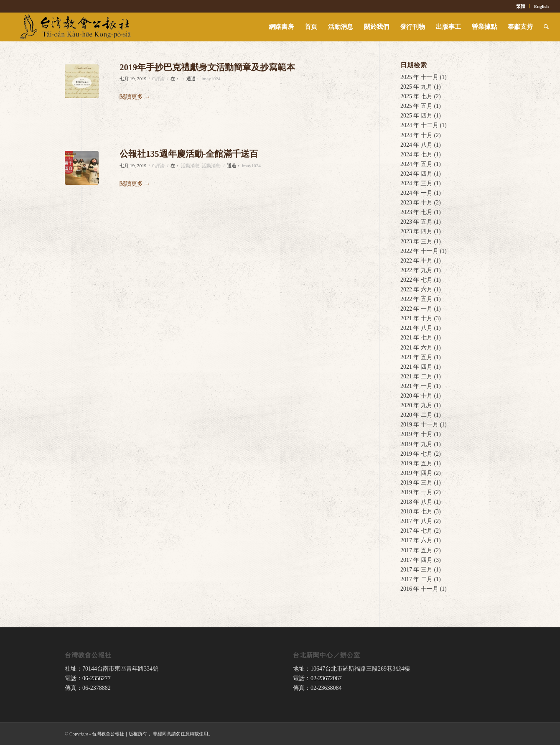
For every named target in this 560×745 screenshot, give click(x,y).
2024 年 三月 (416, 183)
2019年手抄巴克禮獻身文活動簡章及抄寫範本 (207, 67)
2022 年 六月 (416, 290)
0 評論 (159, 79)
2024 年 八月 (416, 145)
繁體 (521, 6)
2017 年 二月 (416, 579)
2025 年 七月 (416, 96)
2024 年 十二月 (419, 125)
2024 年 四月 (416, 174)
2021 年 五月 (416, 357)
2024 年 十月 (416, 135)
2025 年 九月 (416, 87)
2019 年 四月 (416, 473)
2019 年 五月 (416, 463)
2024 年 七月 (416, 154)
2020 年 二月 (416, 415)
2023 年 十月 (416, 203)
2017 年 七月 (416, 531)
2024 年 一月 (416, 193)
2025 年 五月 (416, 106)
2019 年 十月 (416, 434)
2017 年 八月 (416, 521)
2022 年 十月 (416, 261)
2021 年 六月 (416, 348)
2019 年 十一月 (419, 425)
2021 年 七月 (416, 338)
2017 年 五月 (416, 550)
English (541, 6)
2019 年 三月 (416, 483)
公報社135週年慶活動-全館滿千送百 (189, 154)
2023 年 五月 (416, 222)
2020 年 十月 (416, 396)
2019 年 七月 (416, 454)
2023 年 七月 (416, 212)
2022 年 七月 (416, 280)
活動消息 (190, 166)
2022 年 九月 (416, 270)
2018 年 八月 (416, 502)
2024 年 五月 (416, 164)
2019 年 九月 (416, 444)
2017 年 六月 (416, 540)
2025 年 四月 (416, 116)
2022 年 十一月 (419, 251)
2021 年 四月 (416, 367)
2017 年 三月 (416, 570)
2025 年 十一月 (419, 77)
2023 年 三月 (416, 241)
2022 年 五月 (416, 299)
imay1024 (211, 79)
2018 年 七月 (416, 512)
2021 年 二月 (416, 376)
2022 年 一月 (416, 309)
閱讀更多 (135, 97)
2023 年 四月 (416, 231)
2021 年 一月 (416, 386)
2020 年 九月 (416, 405)
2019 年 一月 (416, 492)
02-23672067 (326, 678)
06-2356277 (97, 678)
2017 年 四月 (416, 560)
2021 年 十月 (416, 318)
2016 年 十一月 (419, 589)
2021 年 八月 (416, 328)
